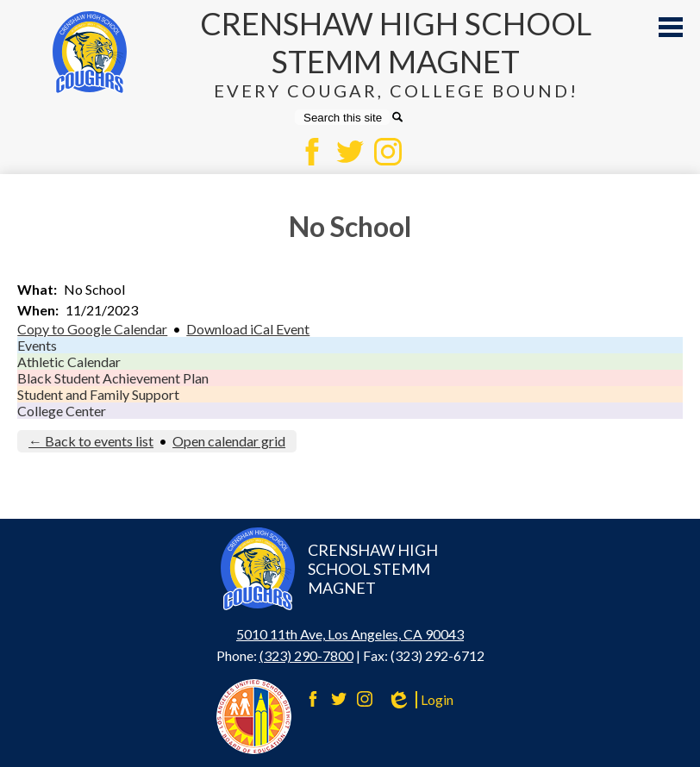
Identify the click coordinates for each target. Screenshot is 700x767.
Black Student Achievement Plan (113, 378)
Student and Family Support (98, 394)
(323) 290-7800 (306, 655)
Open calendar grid (229, 441)
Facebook (312, 152)
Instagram (388, 152)
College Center (62, 411)
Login (420, 700)
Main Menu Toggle (671, 27)
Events (37, 345)
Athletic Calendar (69, 362)
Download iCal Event (248, 329)
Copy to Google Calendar (92, 329)
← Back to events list (91, 441)
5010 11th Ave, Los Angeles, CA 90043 (350, 634)
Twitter (350, 152)
